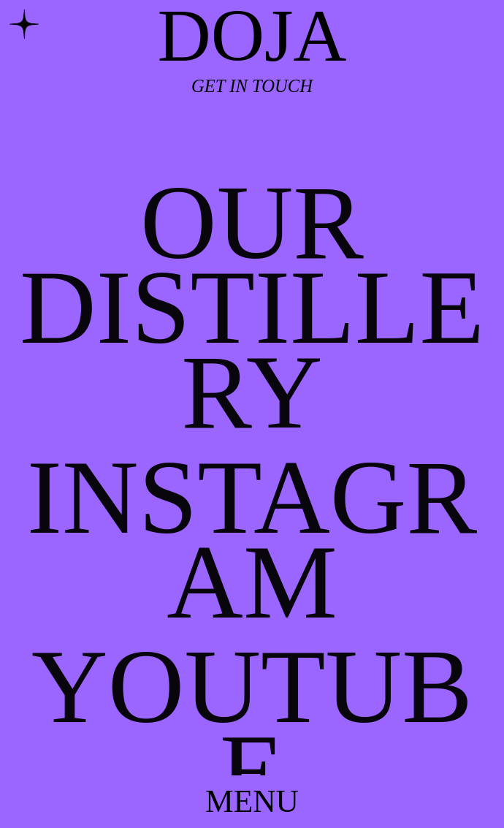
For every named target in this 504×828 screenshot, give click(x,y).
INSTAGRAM (252, 539)
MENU (252, 801)
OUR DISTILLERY (252, 307)
